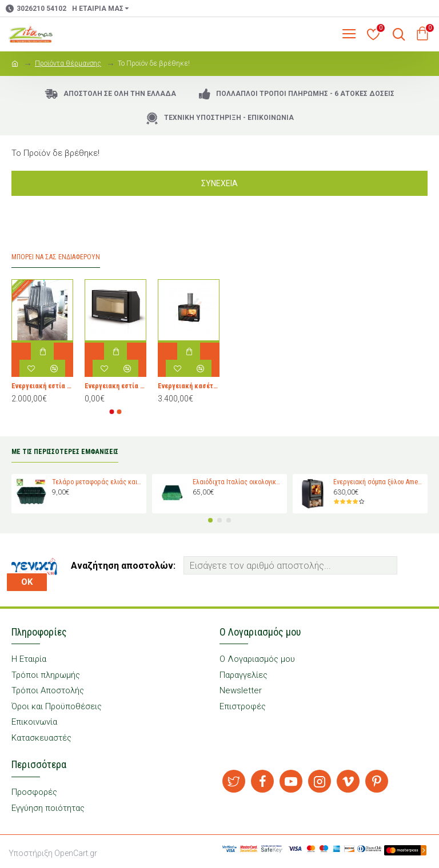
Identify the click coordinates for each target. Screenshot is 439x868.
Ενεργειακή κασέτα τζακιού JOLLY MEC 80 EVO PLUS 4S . (189, 386)
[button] (112, 412)
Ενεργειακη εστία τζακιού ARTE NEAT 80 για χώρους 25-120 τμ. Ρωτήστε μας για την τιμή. (115, 386)
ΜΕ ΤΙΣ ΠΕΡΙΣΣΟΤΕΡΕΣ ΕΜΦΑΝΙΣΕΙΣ (65, 452)
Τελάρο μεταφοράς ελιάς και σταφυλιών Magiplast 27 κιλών (97, 482)
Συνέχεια (219, 183)
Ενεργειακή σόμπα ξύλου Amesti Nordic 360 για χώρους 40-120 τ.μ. (379, 482)
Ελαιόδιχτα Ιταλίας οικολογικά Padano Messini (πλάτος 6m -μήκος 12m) (238, 482)
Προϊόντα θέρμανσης (68, 63)
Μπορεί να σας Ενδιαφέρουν (56, 257)
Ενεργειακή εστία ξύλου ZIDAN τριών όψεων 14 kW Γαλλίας (42, 386)
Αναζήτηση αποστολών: (123, 566)
